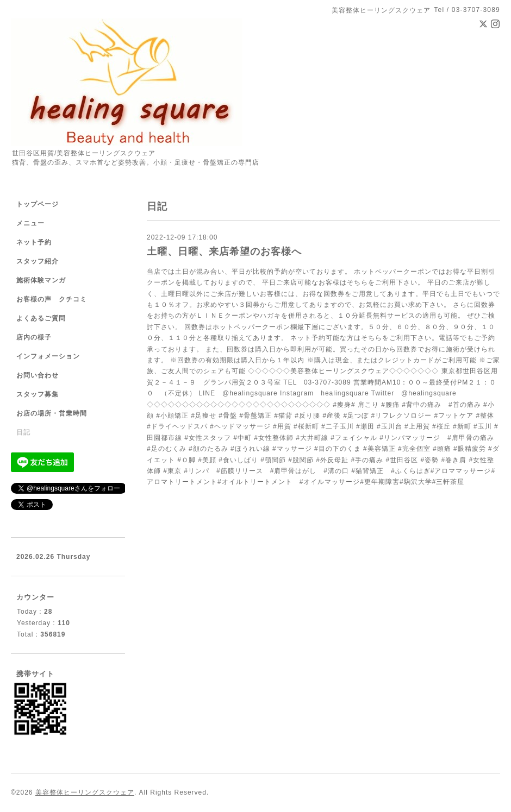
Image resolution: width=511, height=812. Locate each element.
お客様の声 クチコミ (52, 299)
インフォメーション (48, 356)
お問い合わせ (38, 375)
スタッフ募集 (38, 394)
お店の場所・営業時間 (52, 413)
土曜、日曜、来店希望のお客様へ (224, 251)
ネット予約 (34, 242)
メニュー (30, 223)
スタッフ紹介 (38, 261)
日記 (23, 432)
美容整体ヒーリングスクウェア (85, 792)
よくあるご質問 (41, 318)
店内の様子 (34, 337)
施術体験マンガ (41, 280)
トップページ (38, 204)
